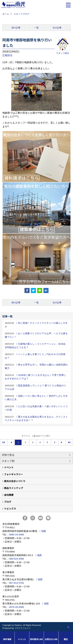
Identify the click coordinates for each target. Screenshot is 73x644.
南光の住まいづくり (15, 481)
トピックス (10, 508)
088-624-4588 (17, 559)
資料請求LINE (36, 639)
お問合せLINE (51, 639)
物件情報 (7, 639)
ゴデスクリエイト (23, 628)
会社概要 (9, 495)
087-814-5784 (17, 583)
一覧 (36, 28)
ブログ (8, 502)
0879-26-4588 (17, 607)
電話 (66, 639)
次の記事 (57, 28)
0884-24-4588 (17, 535)
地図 (44, 531)
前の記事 (16, 28)
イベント (9, 467)
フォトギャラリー (14, 474)
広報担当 (7, 55)
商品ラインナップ (14, 488)
